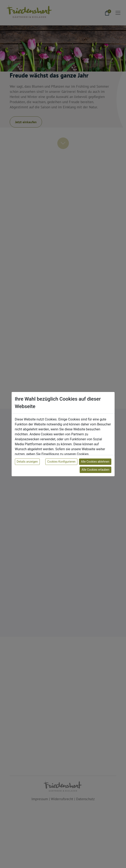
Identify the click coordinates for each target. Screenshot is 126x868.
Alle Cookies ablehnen (95, 462)
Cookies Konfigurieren (61, 462)
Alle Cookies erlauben (95, 470)
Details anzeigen (27, 462)
